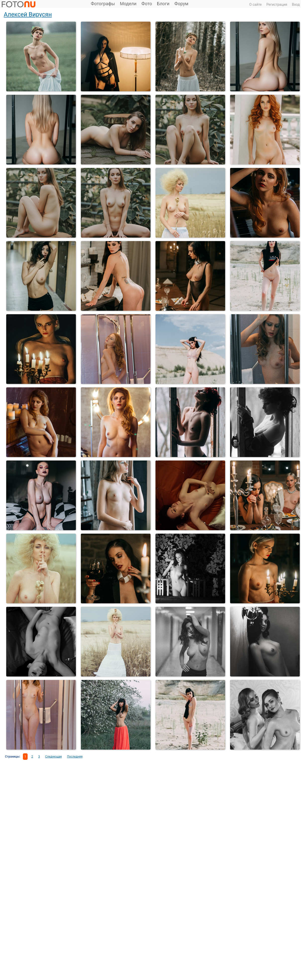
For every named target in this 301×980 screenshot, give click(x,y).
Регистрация (277, 4)
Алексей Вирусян (28, 14)
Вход (296, 4)
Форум (181, 4)
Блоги (163, 4)
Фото (147, 4)
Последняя (75, 757)
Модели (128, 4)
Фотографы (103, 4)
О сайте (255, 4)
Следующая (54, 757)
